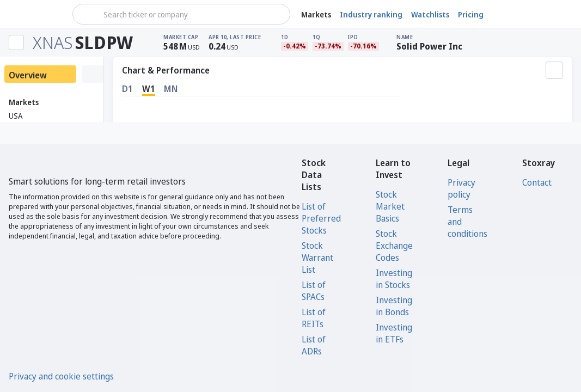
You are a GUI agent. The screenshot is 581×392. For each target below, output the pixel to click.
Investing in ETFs (394, 333)
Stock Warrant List (317, 258)
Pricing (471, 14)
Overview (28, 75)
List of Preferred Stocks (321, 218)
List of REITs (314, 318)
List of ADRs (314, 345)
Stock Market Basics (390, 206)
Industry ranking (371, 14)
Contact (537, 182)
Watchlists (430, 14)
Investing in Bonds (394, 306)
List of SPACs (314, 291)
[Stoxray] (35, 14)
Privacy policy (461, 188)
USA (16, 116)
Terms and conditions (467, 222)
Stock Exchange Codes (394, 246)
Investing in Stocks (394, 279)
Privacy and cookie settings (61, 376)
